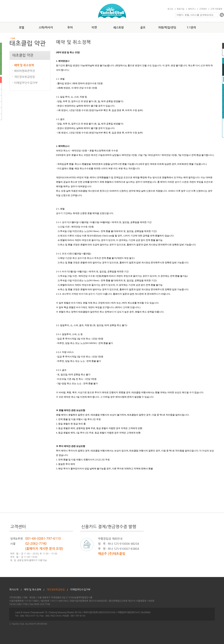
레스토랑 (119, 28)
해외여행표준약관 (24, 71)
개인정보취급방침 (24, 77)
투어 (70, 28)
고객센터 (203, 9)
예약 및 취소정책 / (34, 590)
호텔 (21, 28)
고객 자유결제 (216, 9)
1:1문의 (191, 28)
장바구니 (192, 9)
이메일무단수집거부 (26, 83)
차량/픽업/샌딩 (167, 28)
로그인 (170, 9)
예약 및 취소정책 (24, 65)
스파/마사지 (46, 28)
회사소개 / (15, 590)
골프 (143, 28)
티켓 (94, 28)
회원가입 (181, 9)
